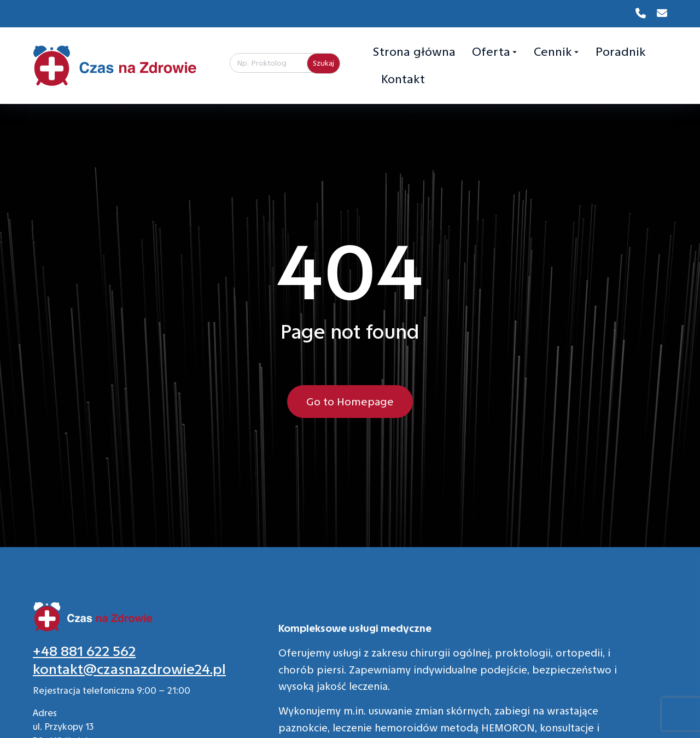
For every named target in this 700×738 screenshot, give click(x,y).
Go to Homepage (350, 402)
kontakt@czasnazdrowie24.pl (129, 669)
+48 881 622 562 (84, 651)
